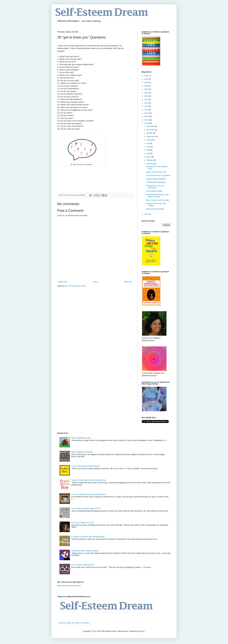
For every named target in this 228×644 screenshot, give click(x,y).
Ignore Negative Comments (82, 452)
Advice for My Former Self (156, 172)
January (150, 164)
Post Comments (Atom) (77, 286)
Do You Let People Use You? (83, 523)
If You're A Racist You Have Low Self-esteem (89, 494)
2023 (147, 86)
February (150, 160)
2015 (147, 113)
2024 (147, 82)
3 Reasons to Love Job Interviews (155, 187)
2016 (147, 110)
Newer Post (63, 282)
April (148, 154)
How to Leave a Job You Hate (157, 200)
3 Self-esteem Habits (154, 191)
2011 (147, 214)
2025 (147, 79)
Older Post (128, 282)
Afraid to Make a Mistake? (156, 179)
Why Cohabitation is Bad (81, 438)
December (151, 126)
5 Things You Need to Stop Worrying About (88, 537)
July (148, 143)
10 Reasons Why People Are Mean (85, 551)
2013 (147, 120)
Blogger (142, 631)
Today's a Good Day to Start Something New (89, 480)
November (151, 130)
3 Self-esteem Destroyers (156, 182)
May (148, 150)
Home (96, 282)
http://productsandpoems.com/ (69, 586)
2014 (147, 116)
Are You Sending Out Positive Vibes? (86, 466)
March (149, 157)
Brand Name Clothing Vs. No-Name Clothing (157, 196)
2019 (147, 99)
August (149, 140)
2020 (147, 96)
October (150, 133)
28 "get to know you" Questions (158, 175)
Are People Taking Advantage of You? (86, 508)
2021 (147, 93)
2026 (147, 76)
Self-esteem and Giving (155, 209)
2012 (147, 123)
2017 (147, 106)
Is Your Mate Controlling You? (83, 565)
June (149, 147)
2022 (147, 89)
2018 (147, 103)
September (151, 137)
